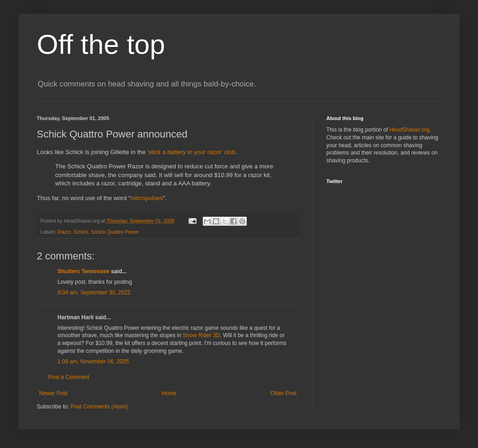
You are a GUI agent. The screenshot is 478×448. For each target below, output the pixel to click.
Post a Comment (69, 377)
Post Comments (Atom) (99, 407)
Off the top (101, 44)
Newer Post (53, 393)
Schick (81, 232)
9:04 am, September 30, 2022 (94, 293)
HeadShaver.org (409, 130)
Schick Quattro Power (115, 232)
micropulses (147, 198)
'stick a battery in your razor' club (191, 152)
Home (169, 393)
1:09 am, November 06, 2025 (93, 362)
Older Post (283, 393)
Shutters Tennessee (83, 271)
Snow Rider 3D (202, 335)
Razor (64, 232)
